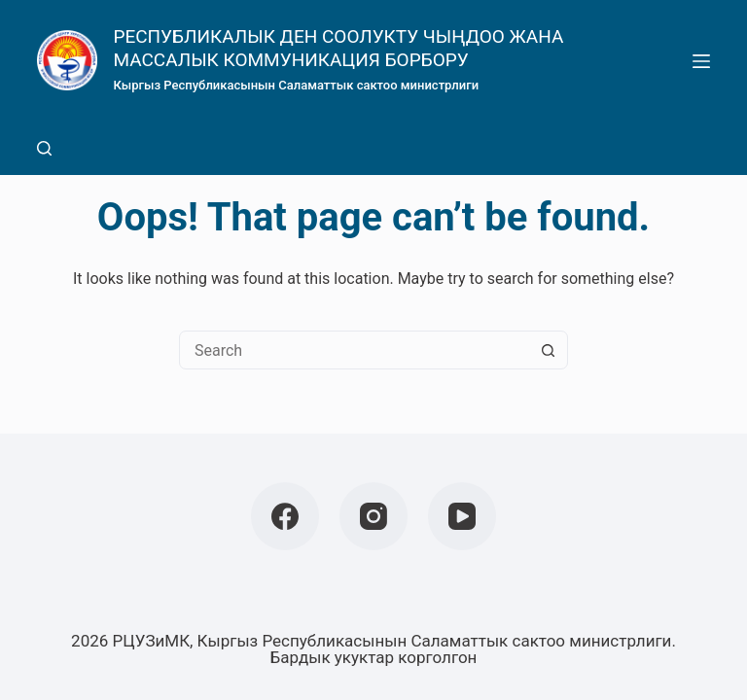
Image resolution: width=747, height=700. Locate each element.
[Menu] (701, 61)
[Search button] (548, 350)
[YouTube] (462, 516)
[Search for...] (354, 350)
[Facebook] (285, 516)
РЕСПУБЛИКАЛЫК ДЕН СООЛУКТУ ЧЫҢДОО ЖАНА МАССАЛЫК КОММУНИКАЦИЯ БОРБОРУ (338, 48)
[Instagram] (373, 516)
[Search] (44, 148)
